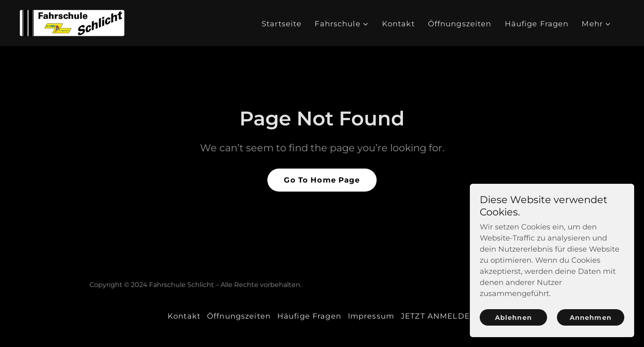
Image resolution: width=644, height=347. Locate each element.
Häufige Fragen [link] (537, 24)
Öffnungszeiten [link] (460, 24)
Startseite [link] (282, 24)
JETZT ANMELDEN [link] (439, 316)
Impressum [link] (371, 316)
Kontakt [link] (398, 24)
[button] (342, 24)
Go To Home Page (322, 180)
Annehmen (590, 318)
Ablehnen (513, 318)
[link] (72, 23)
